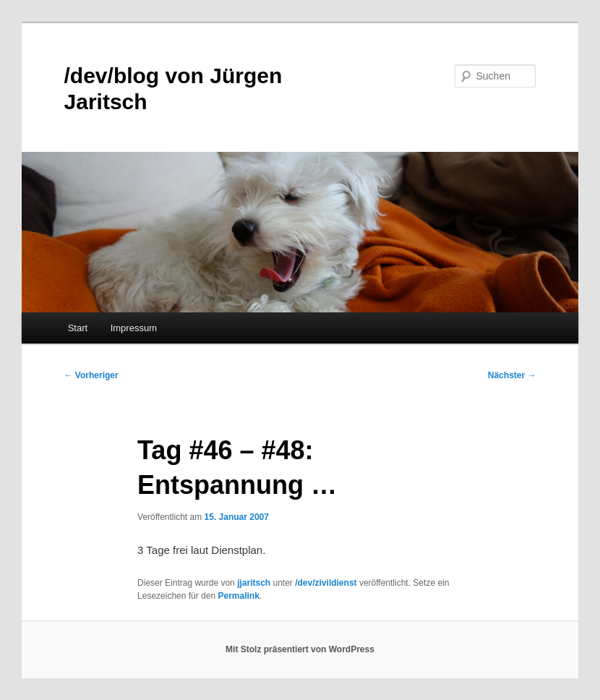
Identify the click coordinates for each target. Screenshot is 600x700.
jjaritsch (254, 583)
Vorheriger (91, 375)
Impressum (134, 328)
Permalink (238, 596)
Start (78, 328)
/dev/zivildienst (326, 583)
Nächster (512, 375)
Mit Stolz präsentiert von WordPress (300, 649)
